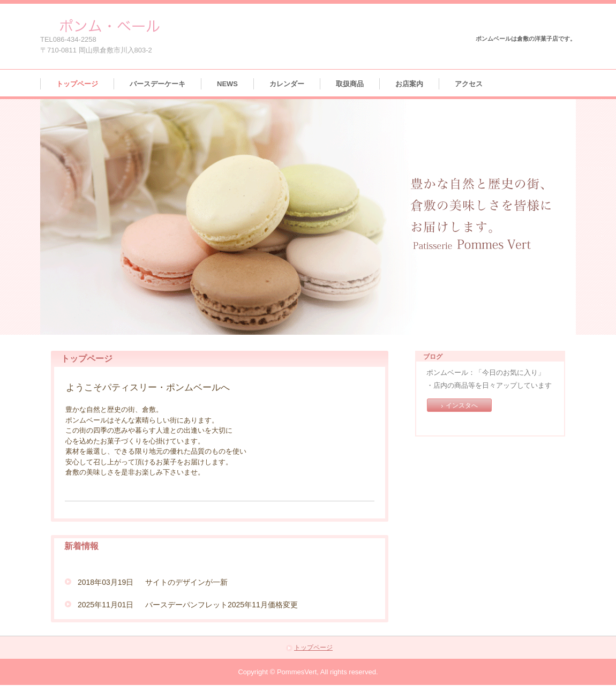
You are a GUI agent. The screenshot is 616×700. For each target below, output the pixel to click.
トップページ (77, 84)
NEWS (227, 84)
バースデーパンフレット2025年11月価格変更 (221, 605)
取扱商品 (350, 84)
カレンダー (287, 84)
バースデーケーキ (157, 84)
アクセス (469, 84)
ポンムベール (106, 25)
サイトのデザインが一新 (186, 582)
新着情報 (81, 546)
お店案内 (409, 84)
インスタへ (462, 405)
